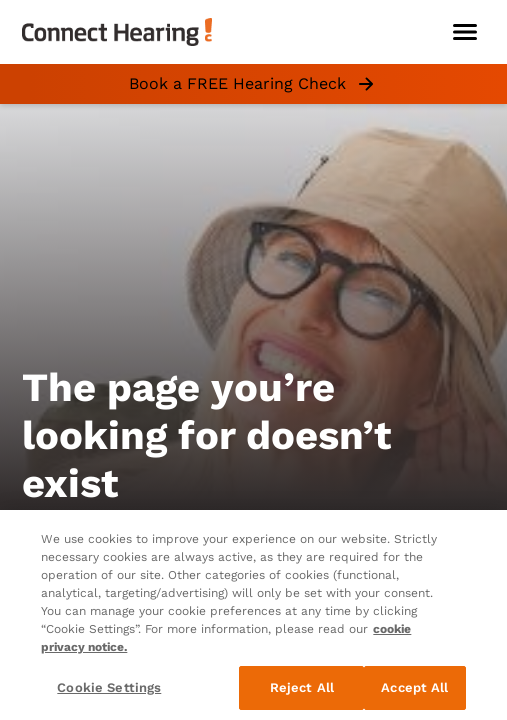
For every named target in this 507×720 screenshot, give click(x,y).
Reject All (302, 687)
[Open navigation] (465, 32)
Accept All (414, 687)
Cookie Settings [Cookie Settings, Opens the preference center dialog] (109, 687)
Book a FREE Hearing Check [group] (253, 84)
